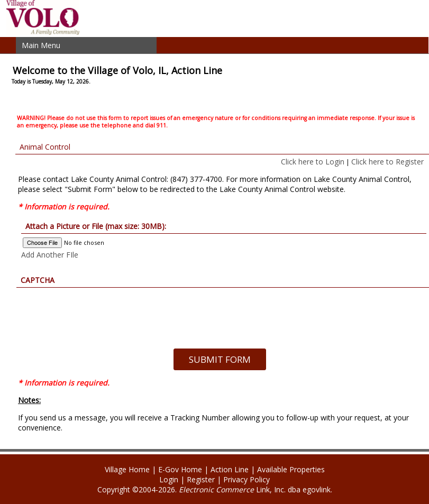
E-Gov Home (180, 469)
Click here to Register (387, 162)
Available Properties (291, 469)
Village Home (127, 469)
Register (201, 479)
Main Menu (41, 45)
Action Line (230, 469)
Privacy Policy (247, 479)
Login (169, 479)
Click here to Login (313, 162)
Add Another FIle (50, 255)
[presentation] (220, 308)
